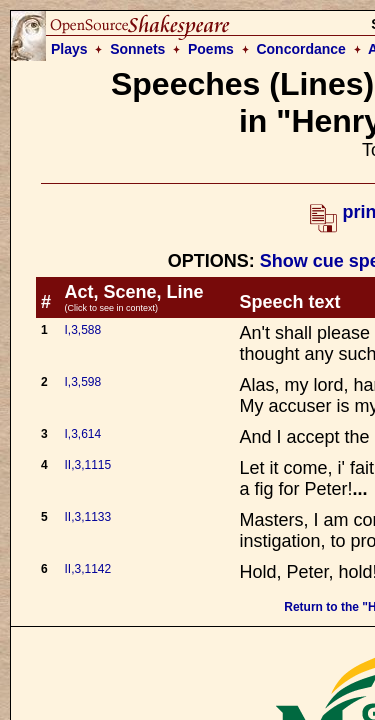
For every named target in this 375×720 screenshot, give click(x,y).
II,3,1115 (88, 465)
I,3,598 (83, 382)
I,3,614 (83, 434)
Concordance (300, 49)
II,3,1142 (88, 569)
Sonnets (137, 49)
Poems (211, 49)
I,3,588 (83, 330)
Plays (69, 49)
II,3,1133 (88, 517)
